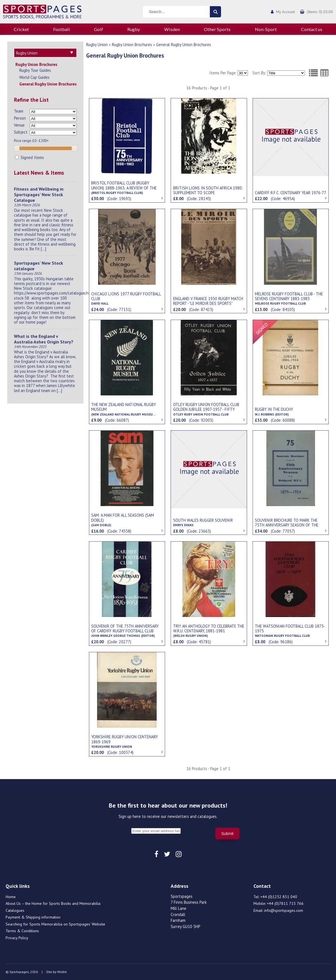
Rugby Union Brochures (36, 64)
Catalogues (15, 910)
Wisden (172, 29)
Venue (19, 125)
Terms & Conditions (22, 931)
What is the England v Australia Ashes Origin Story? (44, 339)
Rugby (134, 29)
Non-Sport (266, 29)
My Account (286, 12)
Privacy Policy (17, 938)
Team (19, 111)
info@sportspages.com (284, 910)
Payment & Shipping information (33, 917)
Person (20, 118)
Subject (21, 132)
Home (11, 897)
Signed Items (30, 157)
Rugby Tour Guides (35, 70)
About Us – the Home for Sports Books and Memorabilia (53, 903)
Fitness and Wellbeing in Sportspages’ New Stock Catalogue (39, 194)
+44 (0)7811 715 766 (285, 903)
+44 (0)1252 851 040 (279, 897)
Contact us (312, 29)
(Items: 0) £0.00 (320, 12)
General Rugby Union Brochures (48, 84)
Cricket (21, 29)
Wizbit (62, 972)
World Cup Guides (34, 77)
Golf (98, 29)
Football (62, 29)
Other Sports (217, 29)
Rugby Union (97, 45)
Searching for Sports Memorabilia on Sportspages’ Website (55, 924)
